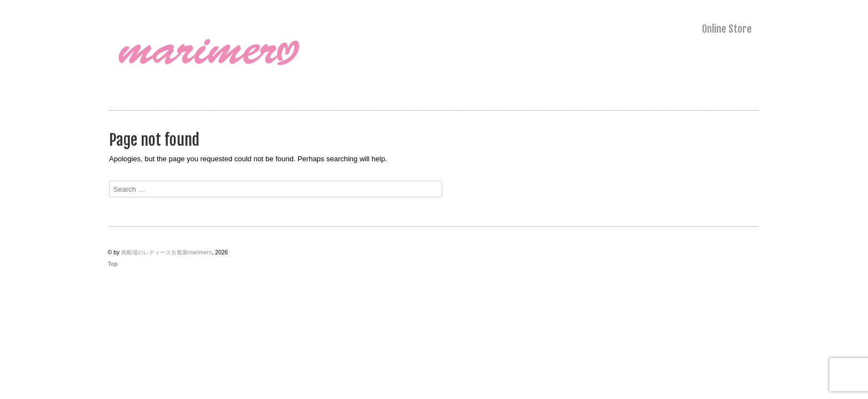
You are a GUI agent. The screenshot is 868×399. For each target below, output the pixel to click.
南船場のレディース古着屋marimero (167, 252)
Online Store (727, 29)
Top (112, 264)
